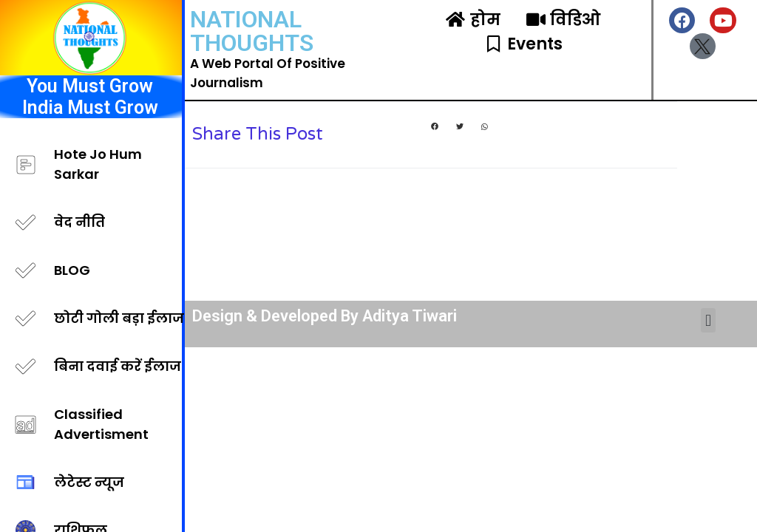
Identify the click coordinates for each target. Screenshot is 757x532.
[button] (435, 127)
